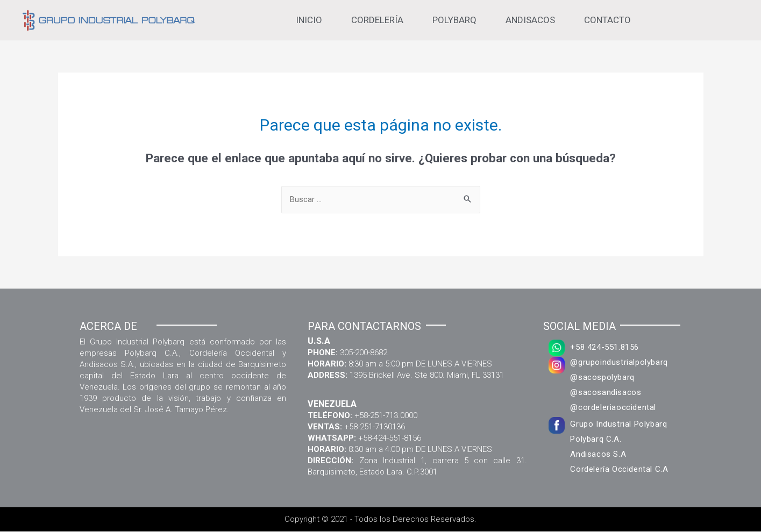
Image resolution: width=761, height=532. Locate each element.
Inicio (309, 20)
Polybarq (454, 20)
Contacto (607, 20)
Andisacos (530, 20)
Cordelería (377, 20)
